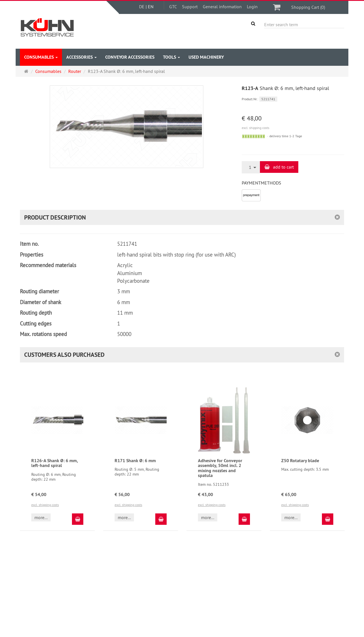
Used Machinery (206, 57)
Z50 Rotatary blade (300, 461)
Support (190, 7)
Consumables (41, 57)
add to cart (279, 167)
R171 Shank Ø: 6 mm (135, 461)
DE (142, 7)
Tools (171, 57)
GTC (173, 7)
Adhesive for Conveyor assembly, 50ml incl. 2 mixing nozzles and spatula (220, 468)
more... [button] (41, 517)
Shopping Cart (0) (308, 7)
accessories (81, 57)
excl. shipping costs (256, 128)
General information (222, 7)
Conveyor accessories (130, 57)
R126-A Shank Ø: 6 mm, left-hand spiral (54, 463)
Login (252, 7)
